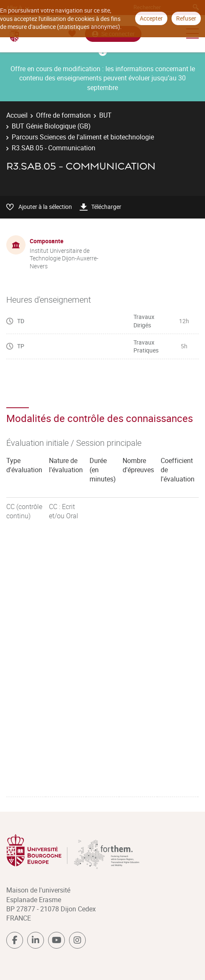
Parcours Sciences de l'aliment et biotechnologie (83, 137)
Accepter (151, 18)
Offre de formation (63, 115)
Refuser (186, 18)
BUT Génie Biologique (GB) (51, 126)
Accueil (17, 115)
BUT (105, 115)
